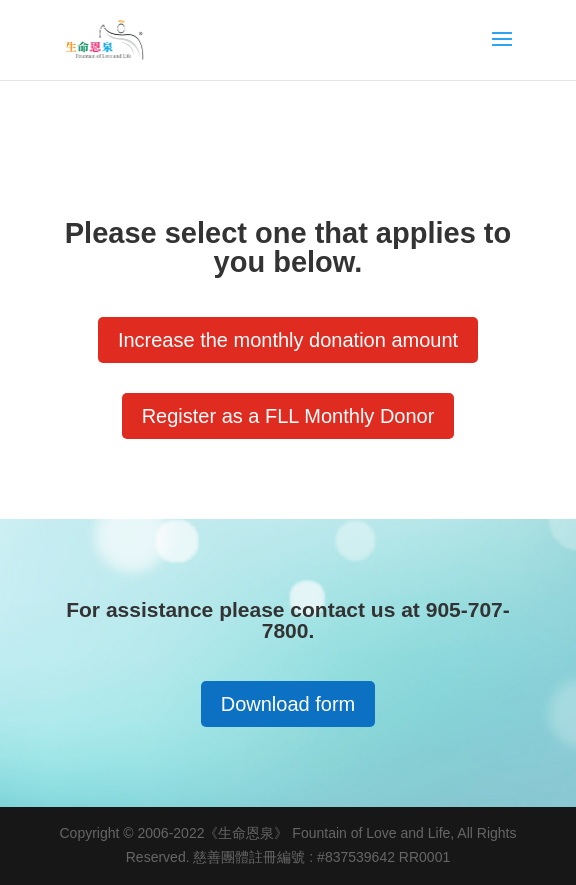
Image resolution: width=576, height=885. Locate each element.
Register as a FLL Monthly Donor (288, 416)
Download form (288, 704)
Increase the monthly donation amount (288, 340)
